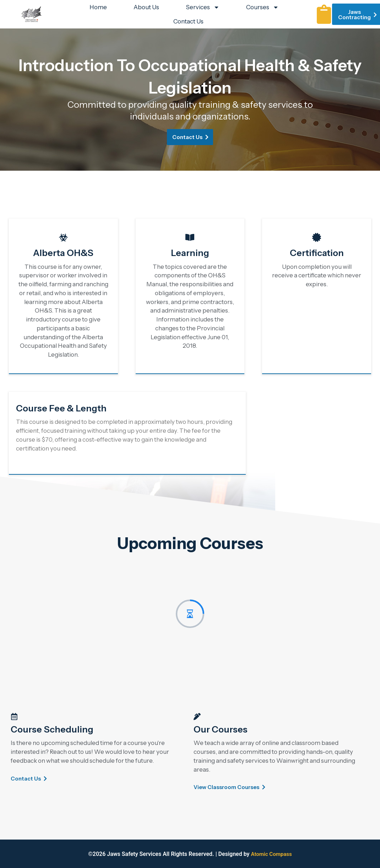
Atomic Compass (272, 854)
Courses (262, 7)
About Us (146, 7)
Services (203, 7)
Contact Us (188, 21)
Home (98, 7)
